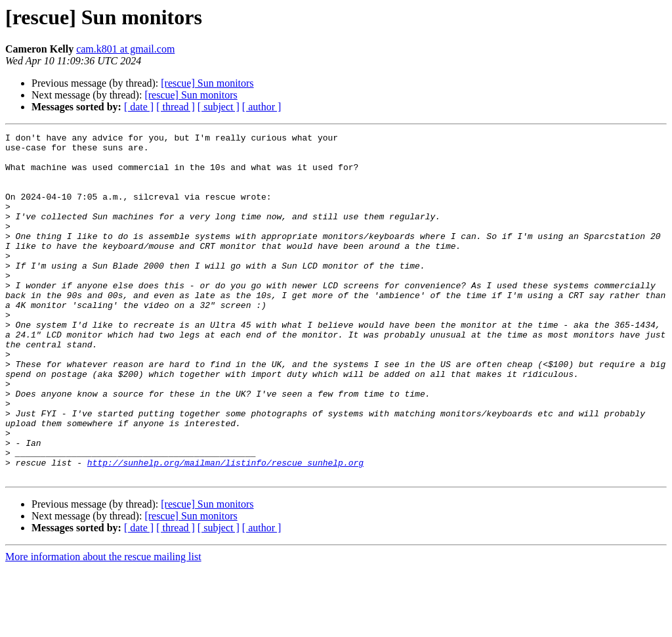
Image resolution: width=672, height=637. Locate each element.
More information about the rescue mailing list (103, 626)
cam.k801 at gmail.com (125, 49)
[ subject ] (219, 107)
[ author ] (262, 107)
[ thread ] (176, 107)
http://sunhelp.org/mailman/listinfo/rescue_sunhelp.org (225, 529)
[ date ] (139, 107)
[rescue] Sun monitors (207, 83)
